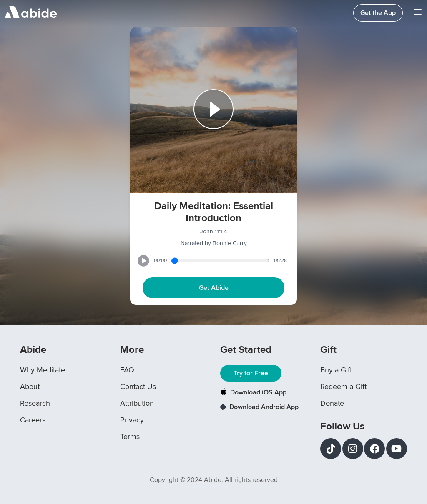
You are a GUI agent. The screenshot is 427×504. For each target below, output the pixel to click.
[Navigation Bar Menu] (418, 13)
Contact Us (138, 387)
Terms (130, 437)
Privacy (132, 420)
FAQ (127, 370)
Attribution (137, 403)
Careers (33, 420)
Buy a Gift (336, 370)
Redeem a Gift (343, 387)
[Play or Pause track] (213, 110)
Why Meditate (43, 370)
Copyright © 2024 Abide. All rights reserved (214, 480)
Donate (332, 403)
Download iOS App (253, 392)
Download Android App (259, 407)
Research (35, 403)
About (30, 387)
